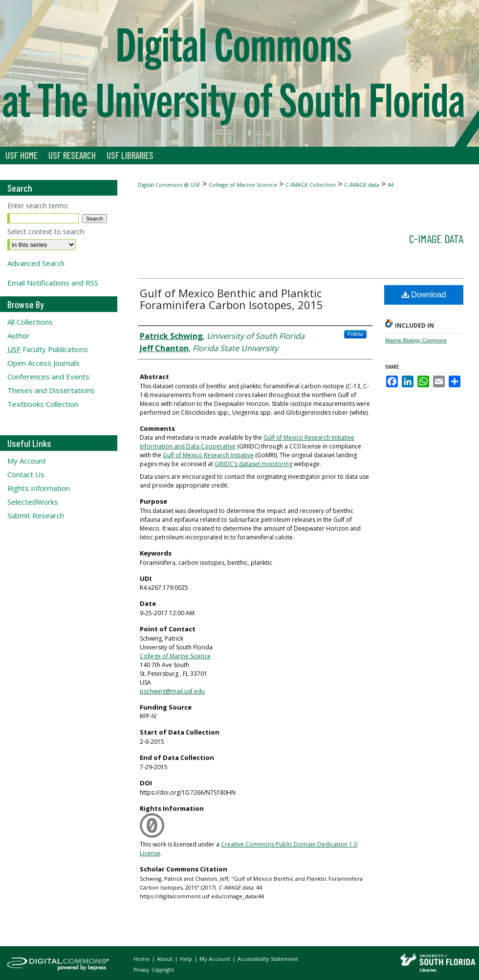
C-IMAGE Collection (311, 185)
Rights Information (39, 488)
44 (391, 185)
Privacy (142, 970)
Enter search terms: (38, 206)
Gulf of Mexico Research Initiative (208, 455)
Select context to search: (46, 232)
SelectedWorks (33, 502)
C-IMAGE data (362, 185)
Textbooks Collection (43, 404)
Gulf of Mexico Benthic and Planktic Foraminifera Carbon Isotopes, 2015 (231, 299)
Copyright (163, 970)
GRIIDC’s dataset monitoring (253, 464)
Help (187, 959)
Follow (355, 334)
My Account (27, 461)
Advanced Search (36, 263)
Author (19, 335)
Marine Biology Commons (416, 340)
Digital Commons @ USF (169, 185)
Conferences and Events (48, 377)
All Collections (30, 322)
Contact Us (26, 474)
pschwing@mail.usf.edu (172, 691)
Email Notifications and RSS (53, 283)
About (165, 959)
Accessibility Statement (268, 959)
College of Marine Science (243, 185)
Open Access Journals (44, 363)
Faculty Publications (48, 349)
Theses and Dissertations (51, 390)
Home (142, 959)
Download (424, 295)
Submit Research (36, 515)
